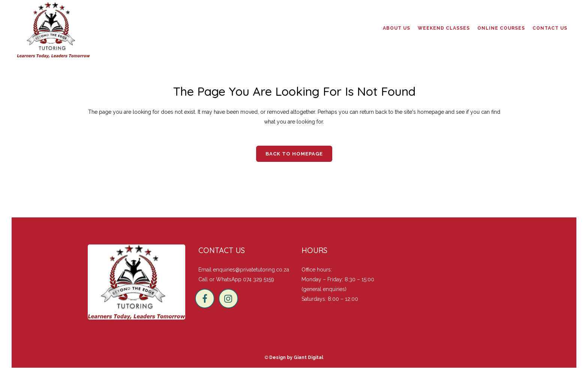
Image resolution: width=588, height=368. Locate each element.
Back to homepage (294, 154)
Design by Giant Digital (296, 357)
